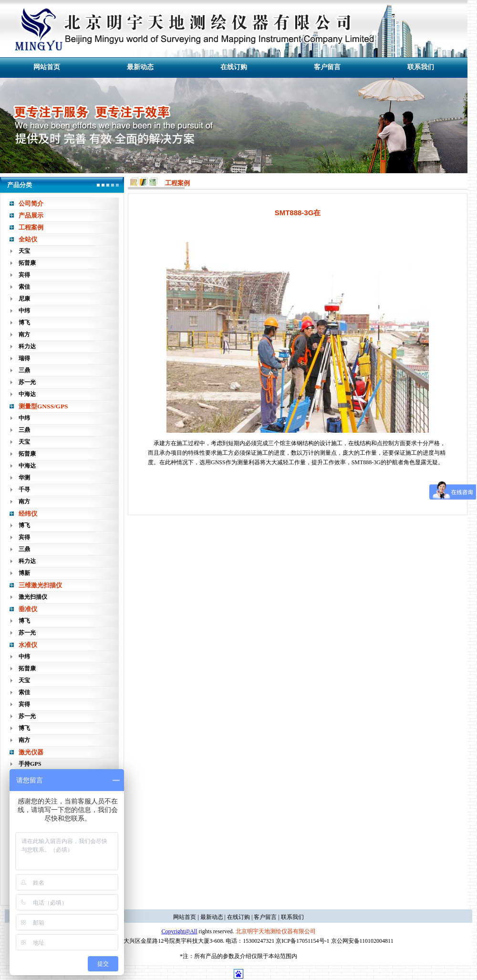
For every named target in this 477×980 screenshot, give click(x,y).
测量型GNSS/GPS (43, 406)
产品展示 (31, 215)
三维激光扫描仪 (40, 585)
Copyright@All (179, 931)
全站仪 (28, 239)
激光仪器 (31, 752)
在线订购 (234, 67)
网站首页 (47, 67)
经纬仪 (28, 514)
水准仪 (28, 645)
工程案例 (31, 227)
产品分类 (20, 185)
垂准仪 (28, 609)
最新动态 (140, 67)
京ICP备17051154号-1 (302, 941)
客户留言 (327, 67)
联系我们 (421, 67)
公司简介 (31, 203)
